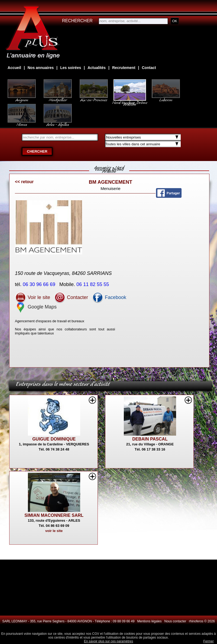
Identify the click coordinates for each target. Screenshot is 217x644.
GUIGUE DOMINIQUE (54, 439)
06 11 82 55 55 (93, 284)
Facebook (109, 297)
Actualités (97, 68)
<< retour (24, 182)
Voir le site (33, 297)
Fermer (208, 641)
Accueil (14, 68)
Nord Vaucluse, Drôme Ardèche (130, 101)
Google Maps (36, 307)
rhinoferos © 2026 (202, 621)
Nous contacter (175, 621)
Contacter (71, 297)
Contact (149, 68)
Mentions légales (149, 621)
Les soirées (71, 68)
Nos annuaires (41, 68)
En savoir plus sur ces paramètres (108, 641)
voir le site (54, 531)
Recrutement (124, 68)
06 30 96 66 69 (40, 284)
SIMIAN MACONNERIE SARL (54, 515)
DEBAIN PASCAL (150, 439)
